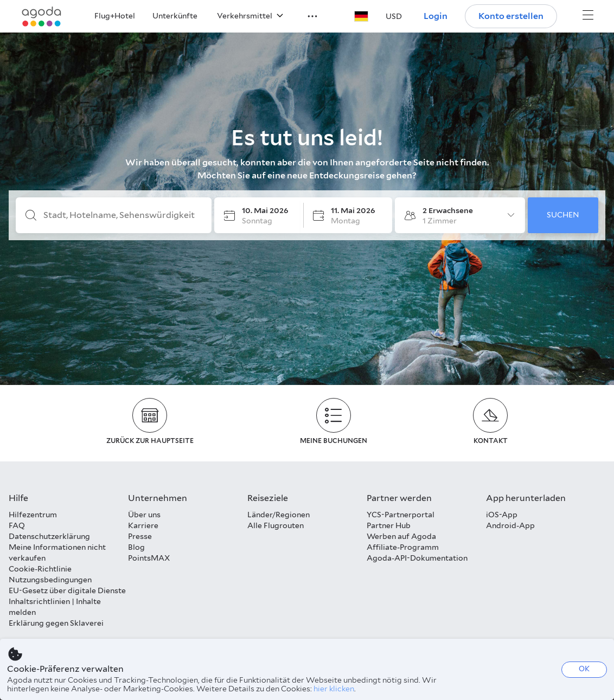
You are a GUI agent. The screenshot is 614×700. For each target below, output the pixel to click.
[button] (306, 15)
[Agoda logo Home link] (42, 17)
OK (584, 669)
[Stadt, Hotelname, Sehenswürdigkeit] (122, 215)
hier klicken (334, 689)
